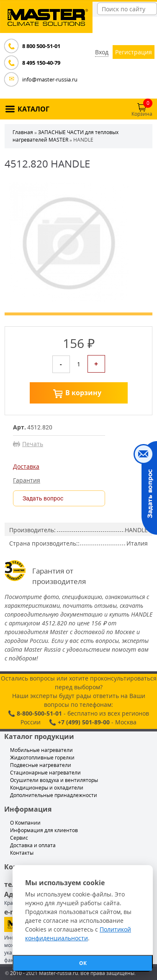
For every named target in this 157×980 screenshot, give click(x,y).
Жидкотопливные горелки (42, 758)
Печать (33, 444)
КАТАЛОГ (33, 109)
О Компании (25, 823)
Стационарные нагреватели (45, 773)
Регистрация (134, 52)
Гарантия (27, 480)
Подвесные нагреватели (41, 765)
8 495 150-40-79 (41, 63)
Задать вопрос (43, 498)
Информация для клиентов (44, 830)
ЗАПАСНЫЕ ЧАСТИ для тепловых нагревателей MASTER (66, 136)
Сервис (19, 838)
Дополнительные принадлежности (54, 795)
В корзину (83, 393)
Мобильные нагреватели (41, 750)
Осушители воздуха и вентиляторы (54, 780)
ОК (83, 963)
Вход (102, 52)
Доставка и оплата (33, 845)
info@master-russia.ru (50, 79)
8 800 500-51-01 (41, 46)
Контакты (22, 853)
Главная (23, 132)
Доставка (26, 467)
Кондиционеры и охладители (47, 788)
